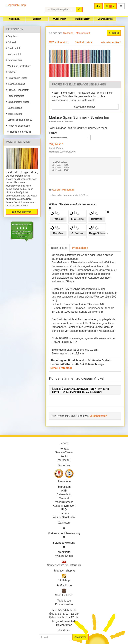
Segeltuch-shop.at (64, 571)
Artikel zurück (84, 42)
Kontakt (64, 449)
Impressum (64, 487)
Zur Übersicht (60, 42)
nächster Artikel (111, 42)
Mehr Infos (66, 625)
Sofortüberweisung (64, 543)
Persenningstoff (15, 96)
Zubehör (11, 72)
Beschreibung (59, 248)
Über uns (64, 513)
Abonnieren (80, 637)
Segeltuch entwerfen (85, 107)
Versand (64, 498)
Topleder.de (64, 601)
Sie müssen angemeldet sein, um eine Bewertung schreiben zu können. (80, 390)
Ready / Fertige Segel (18, 126)
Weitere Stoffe (14, 114)
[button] (121, 6)
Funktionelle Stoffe (17, 78)
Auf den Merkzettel (63, 190)
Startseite (68, 33)
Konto (64, 456)
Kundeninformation (64, 506)
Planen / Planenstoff (17, 90)
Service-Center (64, 452)
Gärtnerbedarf (14, 108)
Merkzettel (64, 460)
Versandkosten (98, 416)
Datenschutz (64, 494)
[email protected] (61, 368)
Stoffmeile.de (64, 586)
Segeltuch (14, 19)
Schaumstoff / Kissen (18, 102)
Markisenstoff (82, 19)
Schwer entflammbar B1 (19, 120)
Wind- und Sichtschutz (18, 66)
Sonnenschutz (105, 19)
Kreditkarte (64, 552)
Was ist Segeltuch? (64, 517)
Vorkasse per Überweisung (64, 533)
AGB (64, 491)
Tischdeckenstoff (16, 84)
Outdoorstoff (60, 19)
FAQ (64, 510)
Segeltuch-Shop (16, 5)
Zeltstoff (37, 19)
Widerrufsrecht (64, 502)
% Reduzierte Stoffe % (18, 132)
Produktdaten (80, 248)
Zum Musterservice (22, 212)
